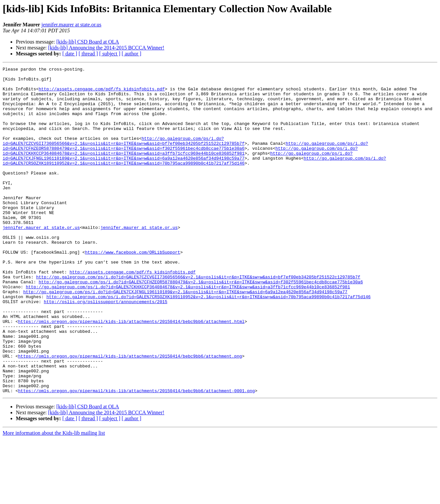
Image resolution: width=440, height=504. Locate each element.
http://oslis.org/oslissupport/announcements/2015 (106, 349)
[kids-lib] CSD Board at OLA (88, 42)
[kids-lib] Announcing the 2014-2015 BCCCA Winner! (106, 48)
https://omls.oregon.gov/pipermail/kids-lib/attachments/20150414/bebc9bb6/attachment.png (130, 414)
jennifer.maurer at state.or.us (72, 25)
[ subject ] (110, 54)
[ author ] (132, 54)
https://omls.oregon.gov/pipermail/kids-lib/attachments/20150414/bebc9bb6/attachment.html (131, 373)
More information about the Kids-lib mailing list (54, 498)
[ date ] (70, 54)
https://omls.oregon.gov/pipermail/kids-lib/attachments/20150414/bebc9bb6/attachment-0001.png (137, 456)
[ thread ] (88, 54)
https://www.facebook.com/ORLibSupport (133, 290)
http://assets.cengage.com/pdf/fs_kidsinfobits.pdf (102, 94)
